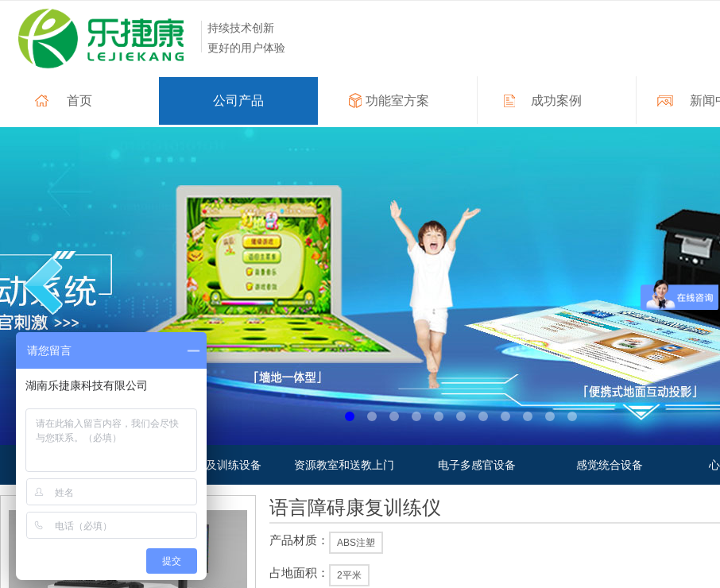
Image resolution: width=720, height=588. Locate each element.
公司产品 (238, 101)
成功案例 (556, 101)
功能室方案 (397, 101)
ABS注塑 (356, 543)
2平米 (349, 575)
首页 (79, 101)
